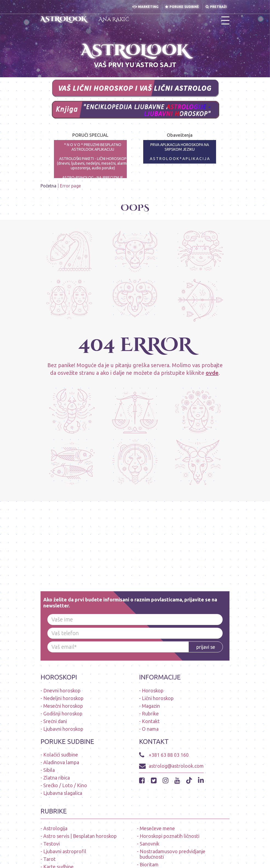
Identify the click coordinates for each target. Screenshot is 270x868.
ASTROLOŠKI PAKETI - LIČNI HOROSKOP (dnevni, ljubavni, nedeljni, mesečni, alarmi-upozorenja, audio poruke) (93, 163)
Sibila (49, 770)
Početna (48, 186)
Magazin (151, 706)
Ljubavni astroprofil (65, 851)
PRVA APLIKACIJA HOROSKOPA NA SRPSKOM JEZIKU (180, 147)
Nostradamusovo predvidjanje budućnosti (173, 854)
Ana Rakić (114, 19)
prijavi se (206, 647)
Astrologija (55, 828)
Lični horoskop (158, 698)
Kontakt (151, 721)
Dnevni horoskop (62, 690)
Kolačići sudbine (61, 755)
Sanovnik (150, 844)
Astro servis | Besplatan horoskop (80, 836)
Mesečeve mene (157, 828)
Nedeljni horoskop (63, 698)
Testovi (51, 844)
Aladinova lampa (61, 762)
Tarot (49, 859)
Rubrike (150, 713)
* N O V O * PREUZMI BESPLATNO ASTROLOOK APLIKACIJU (93, 147)
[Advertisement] (135, 540)
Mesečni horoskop (63, 706)
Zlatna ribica (57, 778)
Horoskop (153, 690)
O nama (150, 729)
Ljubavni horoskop (63, 729)
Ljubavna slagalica (63, 793)
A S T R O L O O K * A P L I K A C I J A (180, 159)
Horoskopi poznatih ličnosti (170, 836)
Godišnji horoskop (63, 713)
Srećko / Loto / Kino (65, 785)
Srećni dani (55, 721)
